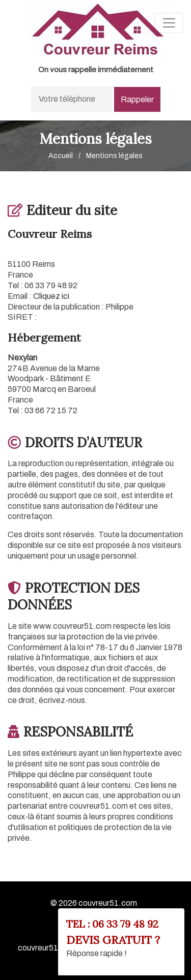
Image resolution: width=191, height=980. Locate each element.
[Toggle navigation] (169, 23)
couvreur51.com (108, 903)
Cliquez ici (51, 296)
